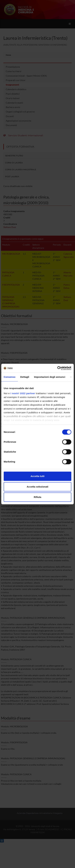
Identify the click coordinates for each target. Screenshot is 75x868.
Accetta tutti (38, 476)
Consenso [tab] (10, 377)
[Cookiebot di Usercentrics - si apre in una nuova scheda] (57, 368)
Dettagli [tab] (25, 377)
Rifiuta (38, 497)
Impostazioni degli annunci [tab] (50, 377)
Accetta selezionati (37, 487)
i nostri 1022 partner (23, 393)
